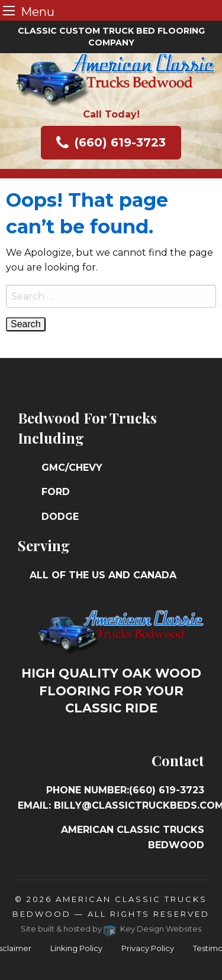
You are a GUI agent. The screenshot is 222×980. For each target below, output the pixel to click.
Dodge (60, 517)
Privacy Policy (148, 948)
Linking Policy (76, 948)
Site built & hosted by (111, 929)
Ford (56, 492)
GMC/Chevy (72, 468)
